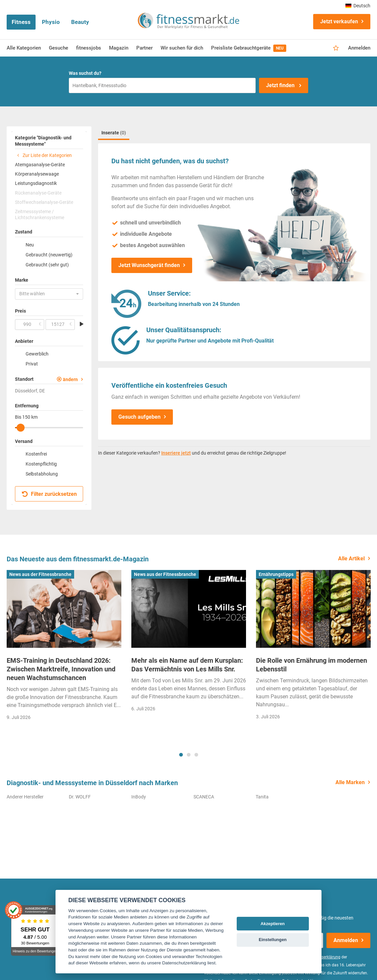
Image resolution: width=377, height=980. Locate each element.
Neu (30, 245)
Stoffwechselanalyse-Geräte (44, 202)
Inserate (114, 133)
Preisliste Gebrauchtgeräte (249, 48)
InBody (139, 797)
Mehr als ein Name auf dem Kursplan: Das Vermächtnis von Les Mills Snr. (187, 665)
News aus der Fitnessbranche (40, 574)
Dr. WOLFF (80, 797)
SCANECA (204, 797)
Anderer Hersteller (25, 797)
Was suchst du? (85, 73)
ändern (70, 379)
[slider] (21, 428)
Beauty (80, 22)
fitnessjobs (89, 48)
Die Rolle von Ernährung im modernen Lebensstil (312, 665)
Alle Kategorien (24, 48)
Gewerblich (37, 354)
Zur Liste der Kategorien (43, 155)
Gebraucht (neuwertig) (49, 255)
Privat (32, 364)
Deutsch (358, 6)
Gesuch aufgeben (139, 417)
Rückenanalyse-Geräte (38, 193)
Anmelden (359, 48)
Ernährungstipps (276, 574)
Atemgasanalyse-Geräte (40, 165)
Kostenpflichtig (41, 464)
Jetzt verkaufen (339, 21)
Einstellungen (273, 940)
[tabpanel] (64, 647)
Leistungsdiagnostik (36, 183)
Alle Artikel (351, 559)
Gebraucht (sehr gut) (47, 265)
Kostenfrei (36, 454)
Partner (144, 48)
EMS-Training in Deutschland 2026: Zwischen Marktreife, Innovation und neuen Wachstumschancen (61, 669)
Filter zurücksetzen (49, 494)
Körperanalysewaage (37, 174)
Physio (51, 22)
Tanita (262, 797)
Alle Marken (350, 782)
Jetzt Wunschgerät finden (149, 265)
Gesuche (59, 48)
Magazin (119, 48)
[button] (49, 294)
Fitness (21, 22)
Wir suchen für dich (182, 48)
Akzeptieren (273, 924)
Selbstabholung (42, 474)
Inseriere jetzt (176, 453)
